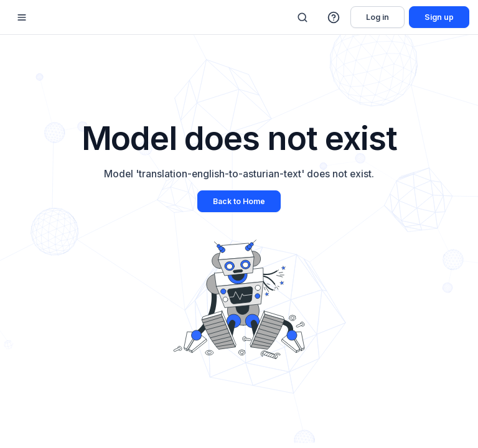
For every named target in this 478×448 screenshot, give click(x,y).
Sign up (439, 17)
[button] (334, 17)
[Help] (334, 17)
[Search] (302, 17)
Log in (377, 17)
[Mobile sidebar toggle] (22, 17)
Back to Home (239, 201)
